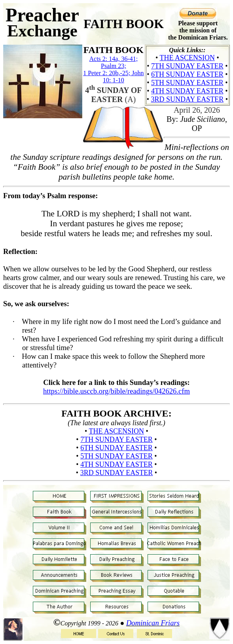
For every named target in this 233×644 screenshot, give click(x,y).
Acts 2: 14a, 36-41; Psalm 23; (114, 62)
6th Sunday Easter (187, 74)
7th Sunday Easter (187, 66)
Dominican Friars (153, 623)
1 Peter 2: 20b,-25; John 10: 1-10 (113, 77)
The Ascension (187, 58)
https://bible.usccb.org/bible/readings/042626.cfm (116, 391)
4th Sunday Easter (187, 91)
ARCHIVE (146, 413)
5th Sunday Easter (187, 83)
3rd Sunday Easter (187, 99)
